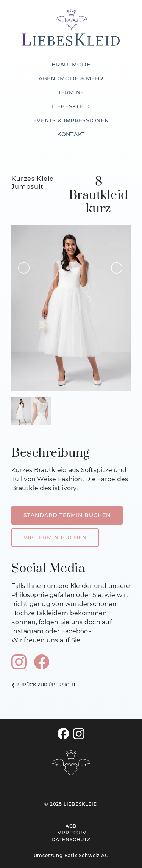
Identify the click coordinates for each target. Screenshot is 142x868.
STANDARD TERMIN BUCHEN (67, 515)
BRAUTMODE (71, 65)
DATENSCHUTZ (71, 840)
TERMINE (71, 92)
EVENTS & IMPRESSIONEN (71, 120)
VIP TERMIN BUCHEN (55, 537)
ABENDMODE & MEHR (71, 78)
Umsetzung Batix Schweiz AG (71, 855)
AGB (71, 826)
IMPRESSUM (71, 833)
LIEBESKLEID (71, 106)
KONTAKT (71, 134)
